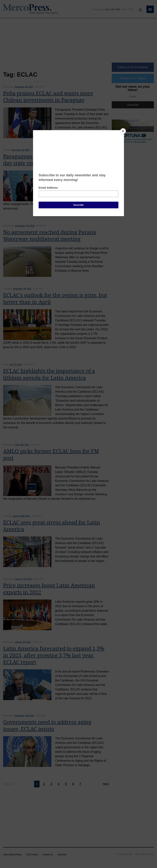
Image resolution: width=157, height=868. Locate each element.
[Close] (123, 131)
